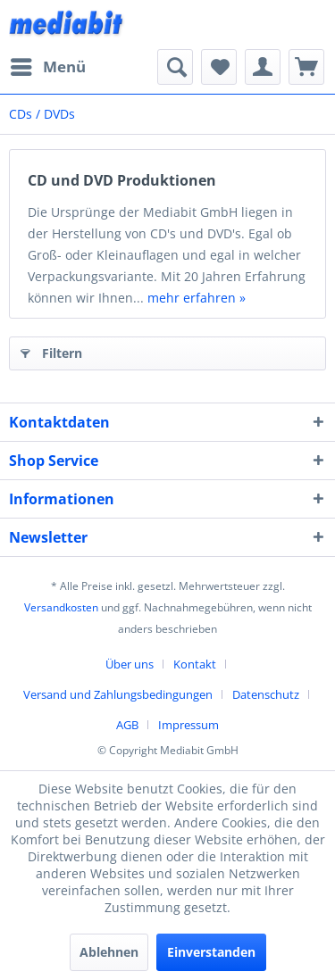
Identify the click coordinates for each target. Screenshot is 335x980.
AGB (127, 725)
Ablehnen (109, 952)
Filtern (51, 350)
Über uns (130, 664)
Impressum (188, 725)
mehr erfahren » (197, 298)
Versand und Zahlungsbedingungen (118, 694)
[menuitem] (47, 67)
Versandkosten (61, 607)
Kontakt (195, 664)
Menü (48, 65)
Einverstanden (211, 952)
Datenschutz (266, 694)
